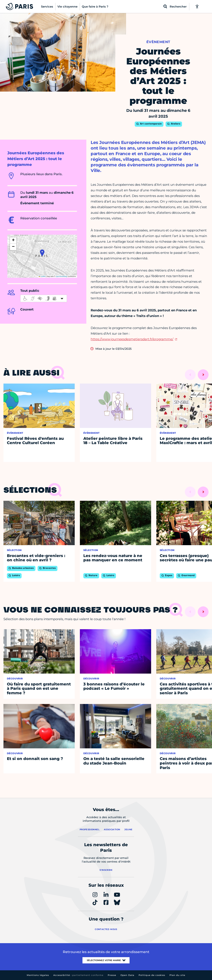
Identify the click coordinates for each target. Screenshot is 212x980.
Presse (112, 975)
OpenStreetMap (61, 276)
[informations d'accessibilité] (44, 298)
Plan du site (177, 975)
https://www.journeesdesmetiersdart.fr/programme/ (132, 339)
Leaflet (42, 276)
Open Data (127, 975)
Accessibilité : (78, 975)
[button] (42, 253)
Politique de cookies (152, 975)
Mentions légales (38, 975)
